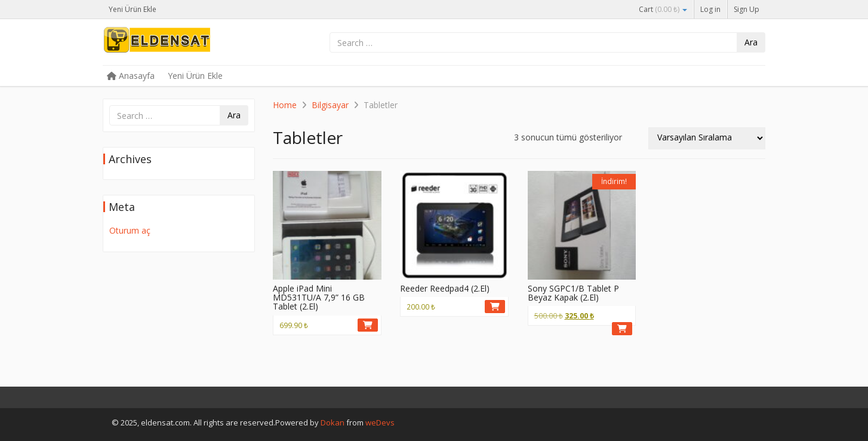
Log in (710, 9)
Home (285, 105)
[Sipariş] (707, 138)
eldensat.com (192, 43)
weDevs (380, 422)
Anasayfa (131, 76)
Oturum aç (130, 230)
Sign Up (747, 9)
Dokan (333, 422)
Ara (751, 42)
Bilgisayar (330, 105)
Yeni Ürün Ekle (133, 9)
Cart (663, 9)
